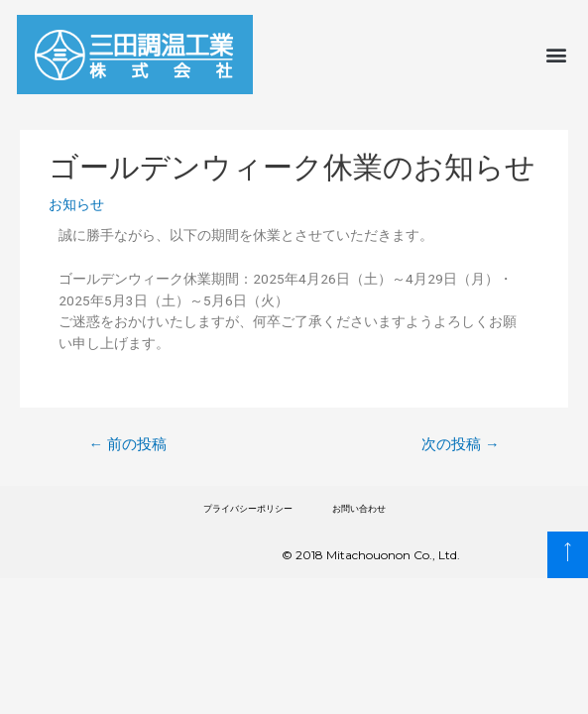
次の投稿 (461, 444)
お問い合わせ (359, 508)
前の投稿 (127, 444)
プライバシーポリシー (248, 508)
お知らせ (76, 204)
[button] (557, 55)
